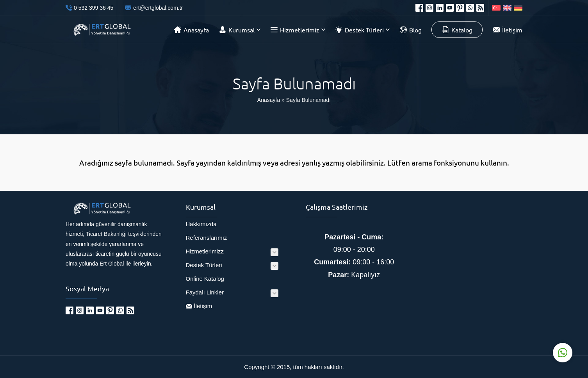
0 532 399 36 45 (94, 8)
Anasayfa (269, 100)
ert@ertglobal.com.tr (158, 8)
